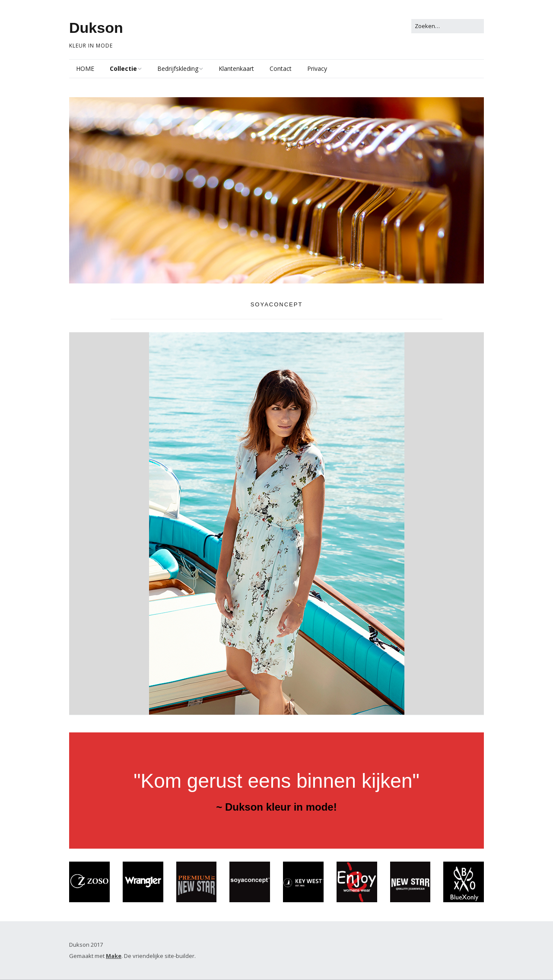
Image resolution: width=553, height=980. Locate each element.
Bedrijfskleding (178, 68)
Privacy (317, 68)
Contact (281, 68)
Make (114, 956)
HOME (85, 68)
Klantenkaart (236, 68)
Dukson (96, 28)
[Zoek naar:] (448, 26)
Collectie (123, 68)
